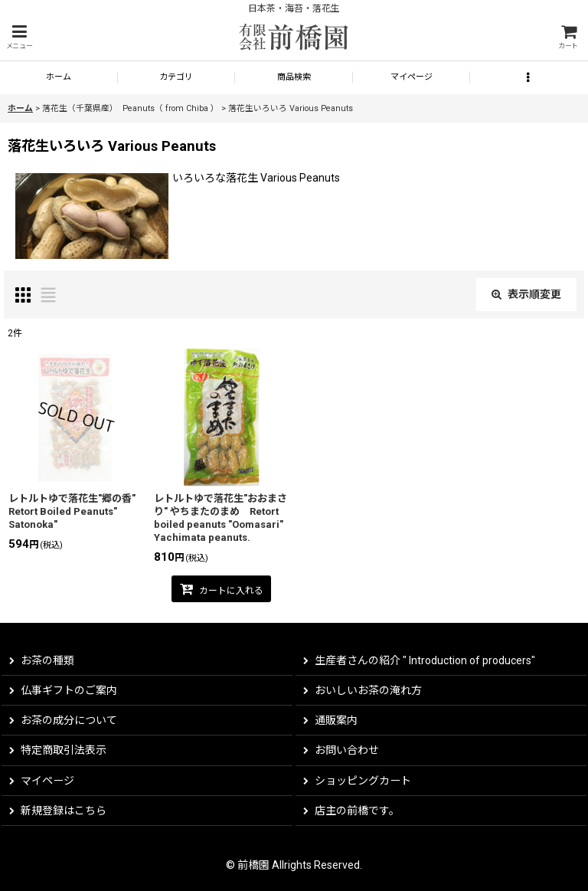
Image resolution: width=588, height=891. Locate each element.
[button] (19, 37)
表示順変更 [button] (526, 294)
